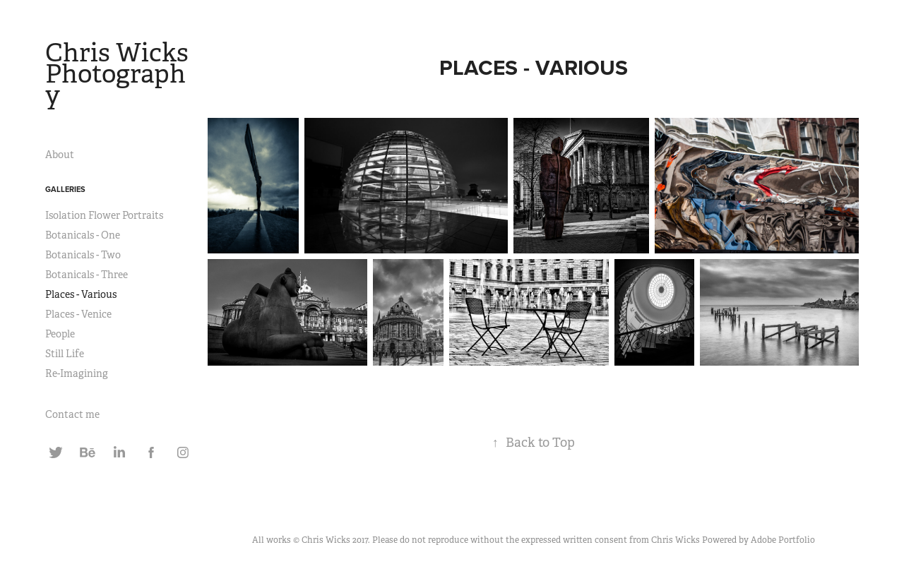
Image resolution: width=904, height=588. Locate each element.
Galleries (65, 189)
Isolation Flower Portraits (104, 215)
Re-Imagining (77, 373)
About (60, 155)
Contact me (72, 414)
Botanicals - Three (87, 275)
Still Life (65, 354)
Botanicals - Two (83, 255)
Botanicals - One (83, 235)
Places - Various (81, 294)
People (60, 334)
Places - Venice (78, 314)
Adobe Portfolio (783, 540)
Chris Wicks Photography (120, 74)
